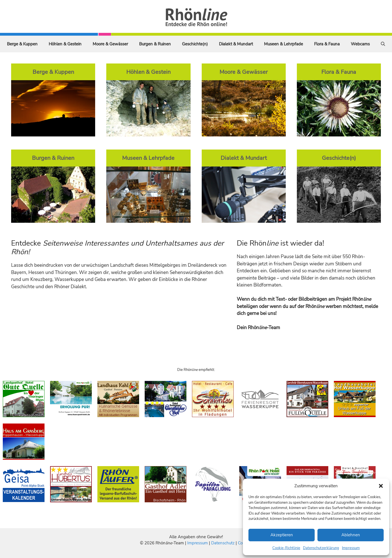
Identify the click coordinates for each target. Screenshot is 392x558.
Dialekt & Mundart (236, 44)
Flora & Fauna (327, 44)
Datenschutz (223, 543)
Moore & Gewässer (110, 44)
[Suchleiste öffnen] (383, 44)
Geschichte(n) (195, 44)
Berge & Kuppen (22, 44)
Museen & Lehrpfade (283, 44)
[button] (381, 486)
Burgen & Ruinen (155, 44)
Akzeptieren (282, 535)
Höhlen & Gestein (65, 44)
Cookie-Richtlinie (286, 548)
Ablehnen (351, 535)
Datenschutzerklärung (321, 548)
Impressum (351, 548)
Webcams (360, 44)
